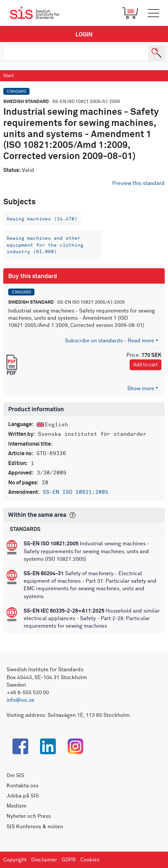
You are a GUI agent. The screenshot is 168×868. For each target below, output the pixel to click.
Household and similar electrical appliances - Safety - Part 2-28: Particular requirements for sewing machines (92, 618)
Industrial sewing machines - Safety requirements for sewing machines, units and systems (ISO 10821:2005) (86, 551)
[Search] (157, 53)
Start (9, 76)
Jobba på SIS (23, 796)
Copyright (15, 860)
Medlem (17, 806)
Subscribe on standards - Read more (110, 341)
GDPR (69, 860)
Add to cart (146, 365)
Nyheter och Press (29, 816)
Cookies (90, 860)
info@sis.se (21, 700)
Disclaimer (44, 860)
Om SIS (15, 776)
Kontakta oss (22, 786)
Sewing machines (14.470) (42, 219)
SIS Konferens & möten (35, 827)
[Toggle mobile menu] (153, 13)
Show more (141, 389)
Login (84, 35)
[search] (76, 53)
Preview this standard (138, 183)
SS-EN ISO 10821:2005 (75, 492)
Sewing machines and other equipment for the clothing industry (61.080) (45, 245)
